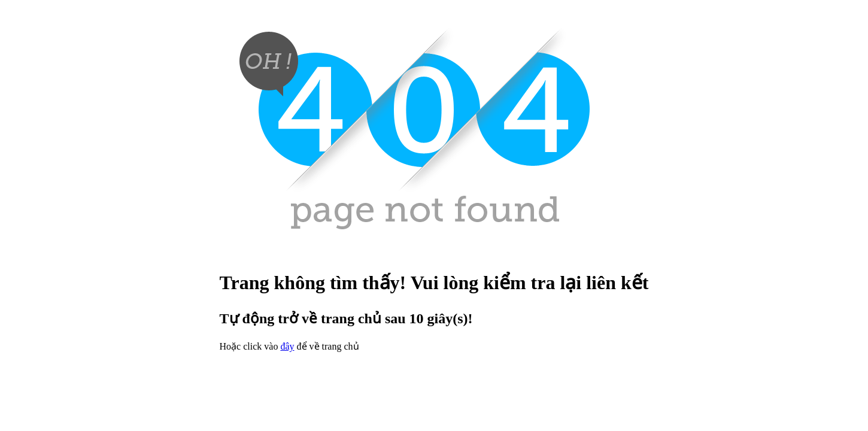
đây (287, 346)
